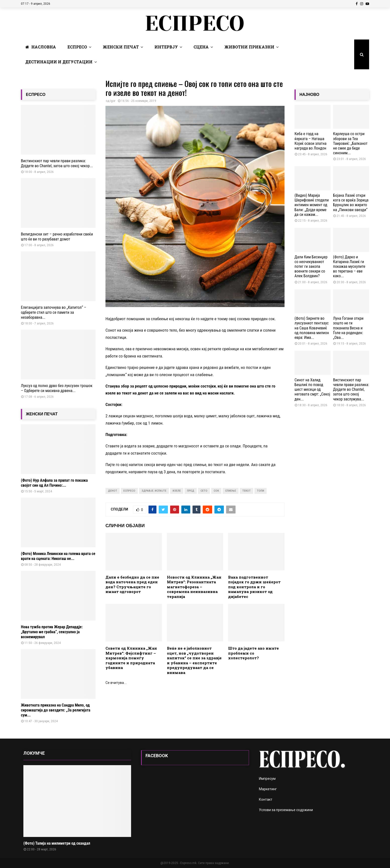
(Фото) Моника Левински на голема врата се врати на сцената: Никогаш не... (58, 556)
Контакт (266, 799)
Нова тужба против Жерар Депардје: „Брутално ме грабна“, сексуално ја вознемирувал (52, 632)
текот (246, 491)
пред (191, 491)
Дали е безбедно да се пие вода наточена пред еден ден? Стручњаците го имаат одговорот (132, 584)
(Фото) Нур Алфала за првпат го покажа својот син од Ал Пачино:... (54, 483)
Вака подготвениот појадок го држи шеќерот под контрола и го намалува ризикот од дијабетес (254, 587)
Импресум (267, 779)
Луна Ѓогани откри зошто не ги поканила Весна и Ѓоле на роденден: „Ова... (348, 328)
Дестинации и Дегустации (59, 62)
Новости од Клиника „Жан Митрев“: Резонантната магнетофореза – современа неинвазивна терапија (194, 587)
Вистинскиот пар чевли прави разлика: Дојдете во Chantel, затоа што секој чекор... (57, 163)
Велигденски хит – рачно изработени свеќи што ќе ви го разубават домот (57, 237)
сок (216, 491)
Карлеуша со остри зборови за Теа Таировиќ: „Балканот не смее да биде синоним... (350, 143)
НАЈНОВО (309, 95)
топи (261, 491)
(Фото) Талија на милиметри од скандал (57, 843)
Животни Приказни (249, 47)
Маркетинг (268, 789)
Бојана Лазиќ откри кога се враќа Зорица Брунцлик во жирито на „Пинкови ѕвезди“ (351, 203)
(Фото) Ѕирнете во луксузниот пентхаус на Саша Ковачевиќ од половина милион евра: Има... (312, 328)
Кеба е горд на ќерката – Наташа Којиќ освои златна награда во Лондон (311, 141)
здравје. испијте (154, 491)
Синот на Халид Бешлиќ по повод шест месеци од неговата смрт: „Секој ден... (312, 390)
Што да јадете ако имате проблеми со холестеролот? (253, 653)
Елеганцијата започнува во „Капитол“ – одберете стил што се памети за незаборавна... (54, 312)
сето (204, 491)
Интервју (166, 47)
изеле (177, 491)
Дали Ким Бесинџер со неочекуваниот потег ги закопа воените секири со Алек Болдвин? (311, 267)
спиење (231, 491)
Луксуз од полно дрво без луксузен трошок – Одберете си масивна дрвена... (57, 388)
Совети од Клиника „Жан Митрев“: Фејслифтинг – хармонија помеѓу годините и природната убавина (131, 658)
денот (113, 491)
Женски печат (121, 47)
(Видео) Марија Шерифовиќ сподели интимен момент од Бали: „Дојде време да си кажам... (312, 205)
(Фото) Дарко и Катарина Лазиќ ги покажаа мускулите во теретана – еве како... (349, 267)
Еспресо (77, 47)
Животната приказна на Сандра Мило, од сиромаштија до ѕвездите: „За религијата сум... (56, 710)
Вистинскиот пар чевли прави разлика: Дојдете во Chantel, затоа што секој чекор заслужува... (351, 390)
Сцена (201, 47)
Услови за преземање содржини (286, 810)
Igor (113, 101)
